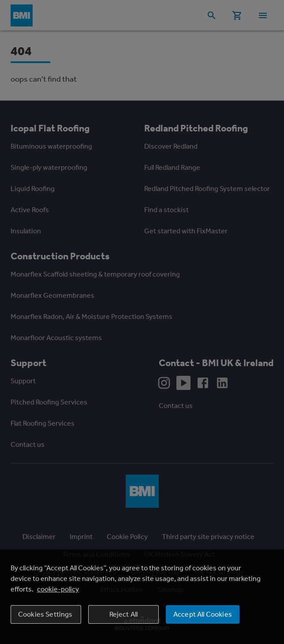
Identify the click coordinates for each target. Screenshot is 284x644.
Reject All (124, 614)
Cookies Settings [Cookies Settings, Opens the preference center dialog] (45, 614)
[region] (142, 597)
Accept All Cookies (203, 614)
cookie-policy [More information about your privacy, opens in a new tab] (58, 589)
